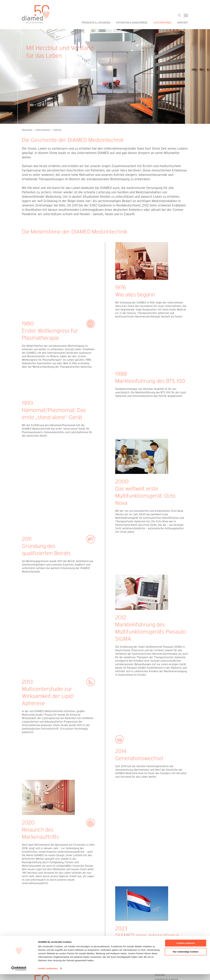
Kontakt (183, 22)
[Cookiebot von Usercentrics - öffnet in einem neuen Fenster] (19, 974)
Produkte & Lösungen (96, 22)
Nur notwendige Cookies (186, 957)
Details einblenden (48, 974)
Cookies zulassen (186, 949)
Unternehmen (162, 22)
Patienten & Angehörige (132, 22)
